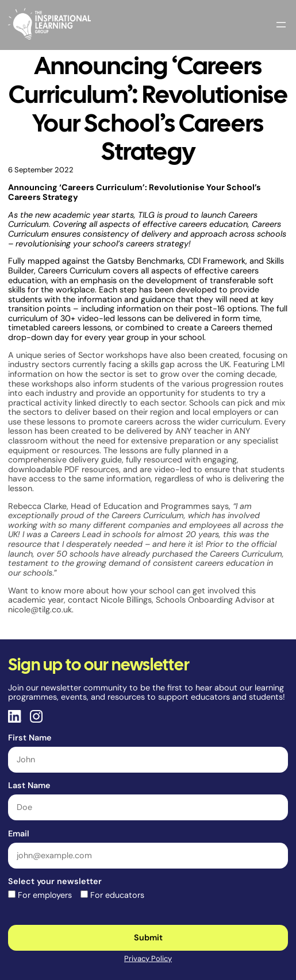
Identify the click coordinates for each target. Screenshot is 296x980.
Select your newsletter (55, 881)
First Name (30, 738)
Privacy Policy (148, 958)
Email (19, 834)
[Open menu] (281, 25)
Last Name (29, 785)
